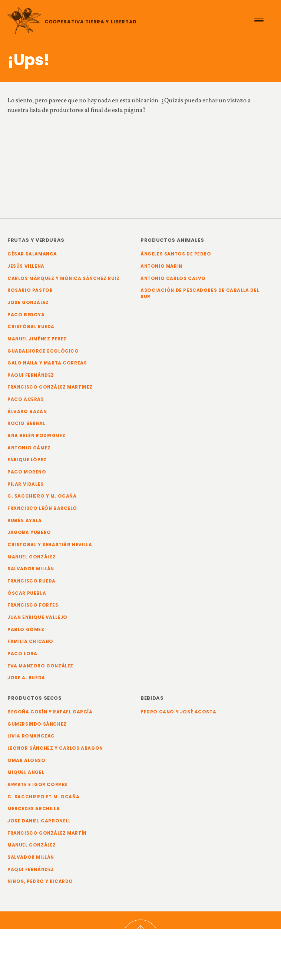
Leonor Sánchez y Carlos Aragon (55, 748)
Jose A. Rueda (26, 678)
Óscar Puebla (27, 593)
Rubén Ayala (25, 521)
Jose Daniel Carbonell (39, 821)
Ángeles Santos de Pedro (176, 254)
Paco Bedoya (26, 315)
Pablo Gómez (26, 630)
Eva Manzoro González (40, 666)
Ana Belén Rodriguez (36, 436)
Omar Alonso (27, 760)
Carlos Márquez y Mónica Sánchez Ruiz (63, 278)
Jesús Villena (26, 266)
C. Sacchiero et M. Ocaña (43, 797)
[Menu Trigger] (259, 20)
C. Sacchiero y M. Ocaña (42, 496)
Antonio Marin (161, 266)
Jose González (28, 303)
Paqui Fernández (31, 375)
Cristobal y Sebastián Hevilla (50, 545)
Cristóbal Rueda (31, 327)
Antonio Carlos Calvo (173, 278)
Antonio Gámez (29, 448)
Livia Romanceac (31, 736)
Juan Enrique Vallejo (37, 617)
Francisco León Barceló (42, 508)
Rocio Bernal (26, 423)
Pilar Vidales (26, 484)
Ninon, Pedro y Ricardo (40, 881)
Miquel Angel (26, 772)
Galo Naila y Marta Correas (47, 363)
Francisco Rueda (32, 581)
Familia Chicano (30, 641)
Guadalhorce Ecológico (43, 351)
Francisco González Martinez (50, 387)
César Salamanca (32, 254)
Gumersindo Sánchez (37, 724)
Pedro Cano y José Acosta (178, 712)
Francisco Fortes (33, 605)
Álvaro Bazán (27, 412)
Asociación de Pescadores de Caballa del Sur (200, 293)
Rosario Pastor (30, 290)
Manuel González (32, 557)
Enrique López (27, 460)
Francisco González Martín (47, 833)
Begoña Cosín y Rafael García (50, 712)
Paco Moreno (27, 472)
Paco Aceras (26, 399)
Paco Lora (22, 654)
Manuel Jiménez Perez (37, 339)
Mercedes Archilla (34, 809)
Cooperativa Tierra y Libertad (91, 22)
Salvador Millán (31, 569)
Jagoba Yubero (29, 532)
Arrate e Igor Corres (37, 785)
